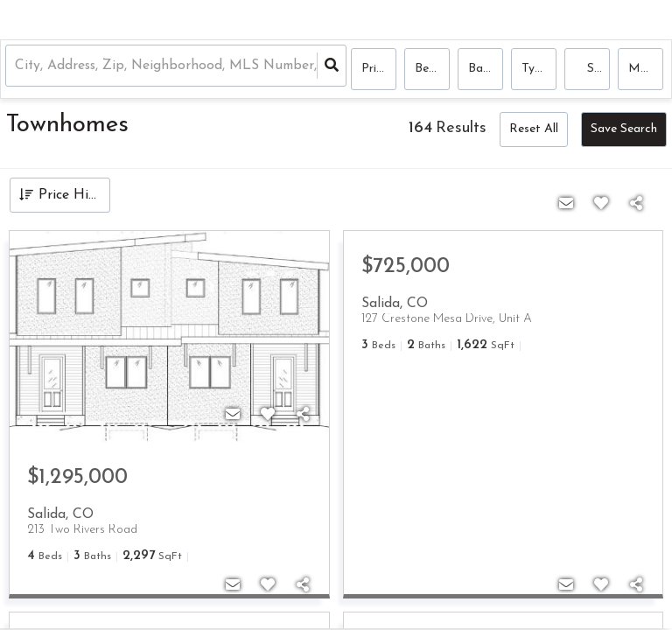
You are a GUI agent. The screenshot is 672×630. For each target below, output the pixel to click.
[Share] (303, 416)
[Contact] (233, 416)
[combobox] (21, 70)
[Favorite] (268, 416)
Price (375, 70)
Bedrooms (432, 70)
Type (535, 70)
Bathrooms (486, 70)
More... (646, 70)
